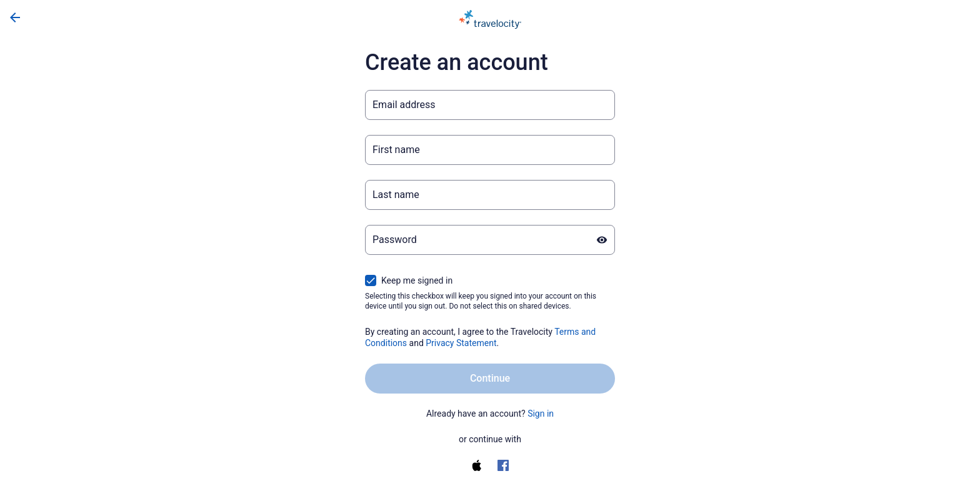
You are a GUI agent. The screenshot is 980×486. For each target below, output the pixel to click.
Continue (490, 378)
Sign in (541, 414)
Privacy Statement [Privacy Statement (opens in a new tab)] (461, 343)
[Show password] (602, 240)
